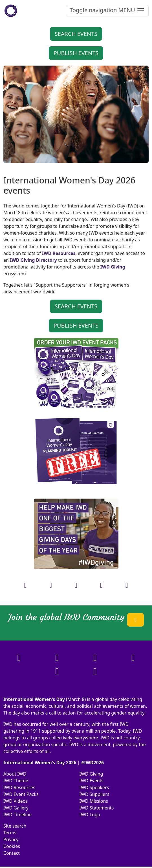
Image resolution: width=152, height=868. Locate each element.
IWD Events (92, 781)
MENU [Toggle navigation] (107, 11)
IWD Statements (97, 808)
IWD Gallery (16, 808)
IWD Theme (16, 781)
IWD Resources (19, 787)
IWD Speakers (94, 787)
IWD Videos (16, 801)
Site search (15, 826)
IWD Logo (90, 815)
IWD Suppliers (94, 794)
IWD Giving (91, 774)
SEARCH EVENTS (76, 34)
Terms (10, 833)
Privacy (11, 839)
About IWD (15, 774)
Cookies (12, 846)
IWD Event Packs (21, 794)
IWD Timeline (17, 815)
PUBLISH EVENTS (76, 53)
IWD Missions (94, 801)
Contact (12, 853)
